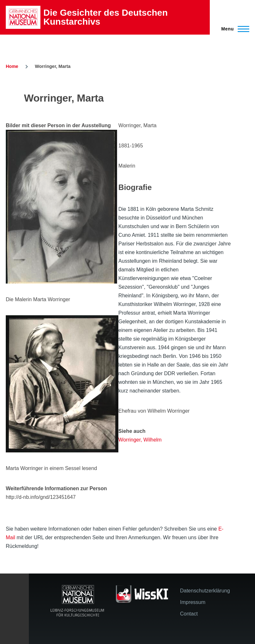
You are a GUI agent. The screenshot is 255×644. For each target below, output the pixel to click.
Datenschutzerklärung (205, 591)
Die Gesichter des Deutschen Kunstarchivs (105, 17)
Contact (189, 614)
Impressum (193, 602)
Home (12, 66)
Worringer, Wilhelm (140, 440)
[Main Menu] (233, 29)
